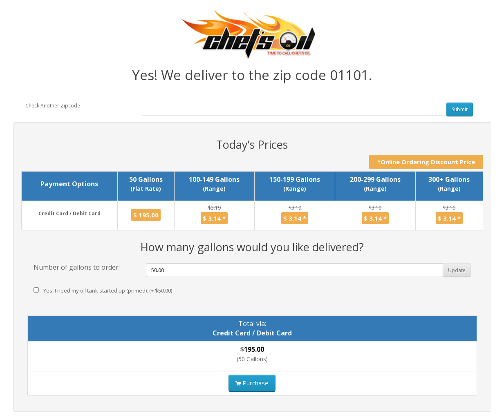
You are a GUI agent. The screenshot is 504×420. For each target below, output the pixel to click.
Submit (460, 109)
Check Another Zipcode (53, 106)
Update (457, 270)
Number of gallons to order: (77, 267)
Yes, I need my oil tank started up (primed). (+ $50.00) (103, 290)
